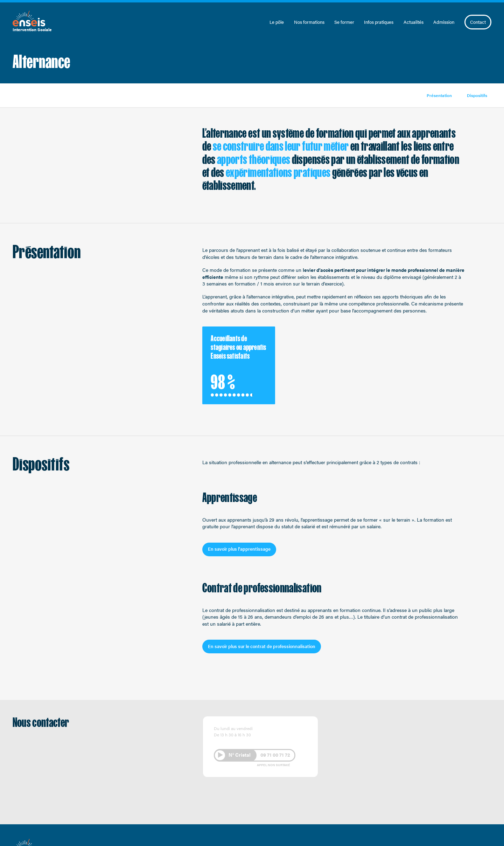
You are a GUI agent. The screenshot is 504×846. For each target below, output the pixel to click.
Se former (344, 22)
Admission (444, 22)
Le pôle (277, 22)
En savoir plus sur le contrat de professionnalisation (262, 646)
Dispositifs (477, 95)
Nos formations (309, 22)
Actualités (414, 22)
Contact (478, 22)
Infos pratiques (379, 22)
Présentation (439, 95)
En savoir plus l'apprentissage (239, 549)
